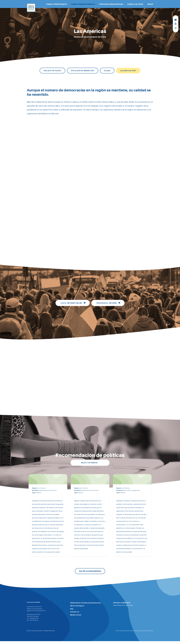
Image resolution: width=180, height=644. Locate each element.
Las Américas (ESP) (132, 71)
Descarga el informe (108, 303)
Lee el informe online (70, 303)
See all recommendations (90, 574)
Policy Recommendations (111, 4)
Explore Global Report (57, 4)
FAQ (72, 612)
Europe (109, 71)
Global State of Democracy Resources (86, 606)
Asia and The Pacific (48, 71)
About (150, 4)
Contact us (75, 615)
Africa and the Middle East (82, 71)
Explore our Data (135, 4)
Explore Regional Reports (83, 4)
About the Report (77, 609)
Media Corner (76, 618)
